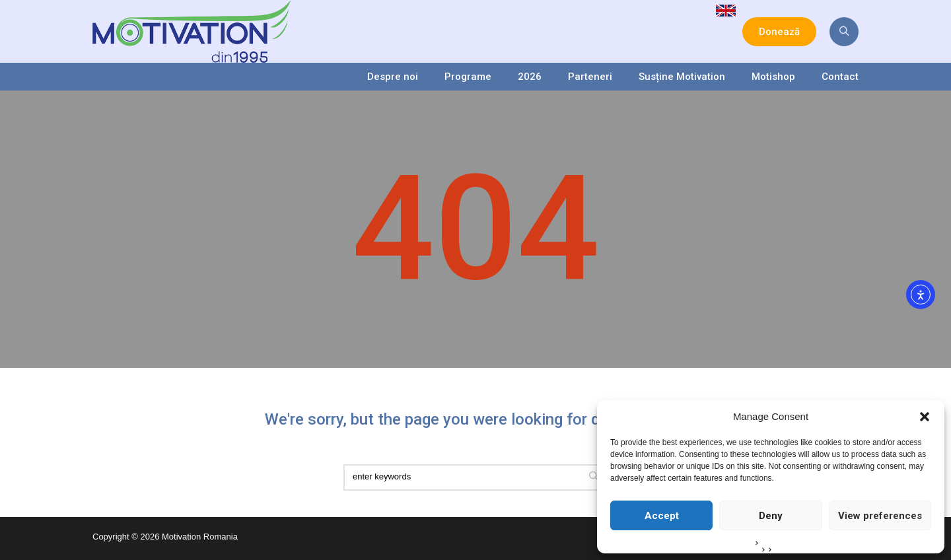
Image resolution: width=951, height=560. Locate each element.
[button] (925, 417)
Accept (662, 516)
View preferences (880, 516)
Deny (771, 516)
